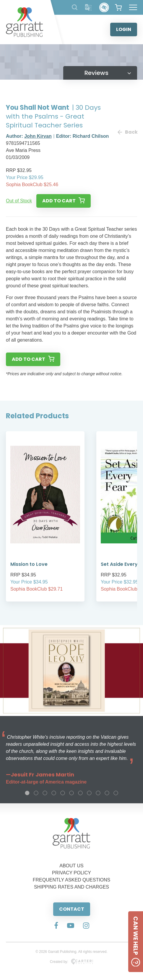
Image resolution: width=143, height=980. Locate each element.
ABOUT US (71, 866)
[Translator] (88, 8)
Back (127, 132)
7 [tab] (80, 793)
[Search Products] (75, 7)
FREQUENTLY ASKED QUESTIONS (72, 880)
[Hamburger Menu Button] (133, 7)
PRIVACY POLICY (71, 873)
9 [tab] (98, 793)
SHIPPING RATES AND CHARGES (71, 887)
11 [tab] (116, 793)
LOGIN (124, 29)
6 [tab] (71, 793)
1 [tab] (27, 793)
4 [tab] (54, 793)
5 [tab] (63, 793)
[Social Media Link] (56, 926)
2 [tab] (36, 793)
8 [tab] (89, 793)
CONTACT (72, 909)
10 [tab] (107, 793)
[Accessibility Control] (104, 8)
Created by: (72, 962)
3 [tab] (45, 793)
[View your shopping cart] (118, 7)
